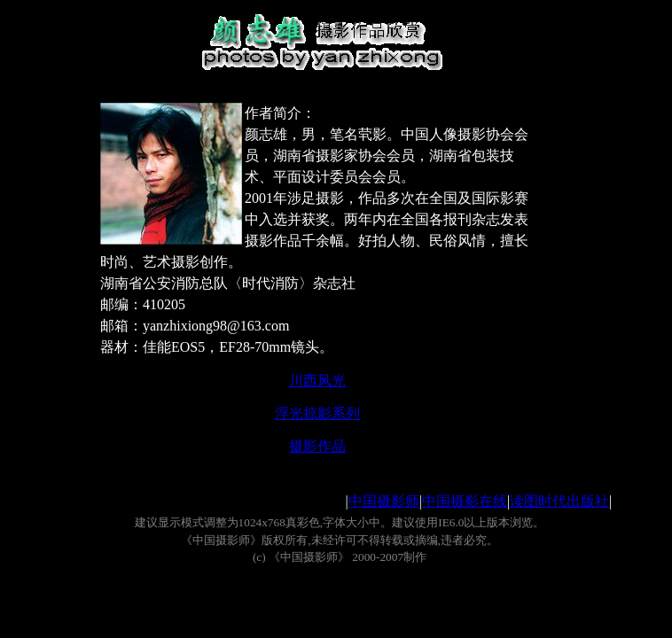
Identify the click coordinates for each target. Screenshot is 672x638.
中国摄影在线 (465, 501)
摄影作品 (317, 446)
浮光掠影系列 (317, 413)
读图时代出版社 (559, 501)
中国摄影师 (384, 501)
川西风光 (317, 381)
